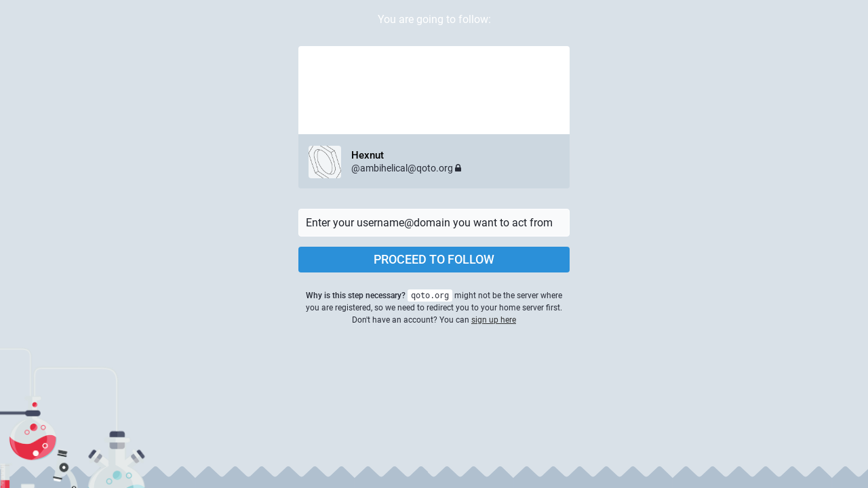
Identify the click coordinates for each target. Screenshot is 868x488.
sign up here (494, 320)
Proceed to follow (434, 259)
